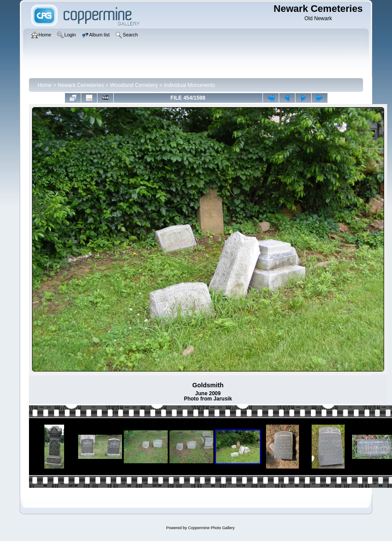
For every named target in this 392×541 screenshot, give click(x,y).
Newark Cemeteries (81, 85)
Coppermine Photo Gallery (211, 528)
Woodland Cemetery (134, 85)
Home (45, 85)
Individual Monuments (189, 85)
